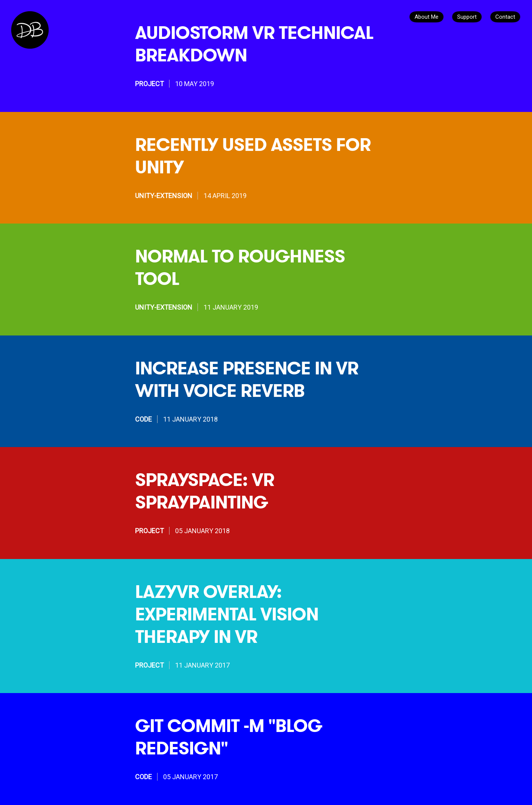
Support (467, 17)
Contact (505, 17)
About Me (426, 17)
